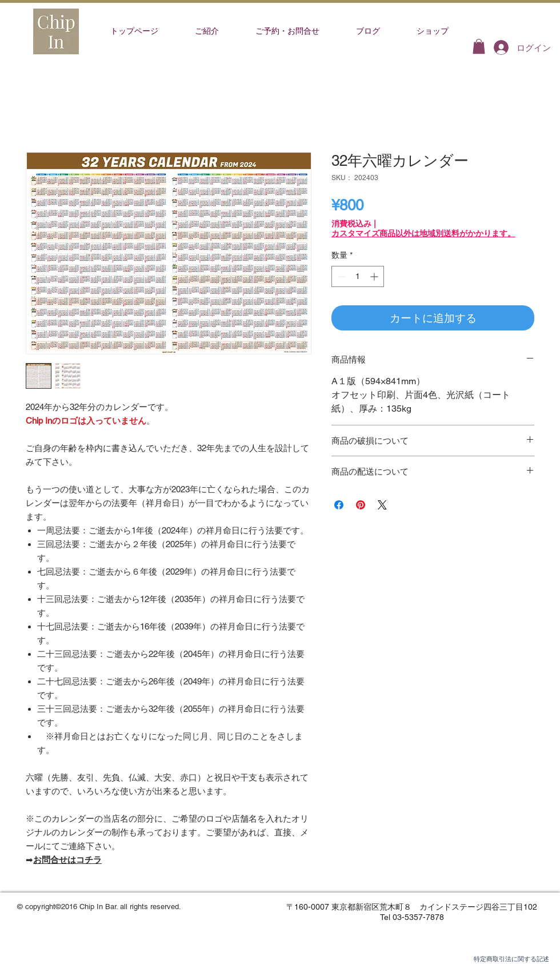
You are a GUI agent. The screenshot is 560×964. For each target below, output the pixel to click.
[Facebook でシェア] (339, 505)
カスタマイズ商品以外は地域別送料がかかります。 (423, 233)
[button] (479, 46)
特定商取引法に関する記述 (511, 959)
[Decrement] (340, 276)
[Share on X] (382, 505)
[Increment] (375, 276)
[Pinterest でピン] (361, 505)
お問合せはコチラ (67, 860)
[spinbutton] (358, 276)
